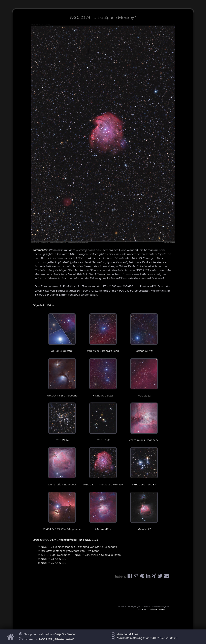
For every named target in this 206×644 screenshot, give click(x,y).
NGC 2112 (144, 378)
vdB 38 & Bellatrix (62, 333)
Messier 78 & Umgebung (62, 378)
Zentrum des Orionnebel (144, 422)
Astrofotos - (52, 634)
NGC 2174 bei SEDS (53, 559)
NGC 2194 (62, 422)
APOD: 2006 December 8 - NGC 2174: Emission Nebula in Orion (81, 555)
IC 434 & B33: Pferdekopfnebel (62, 511)
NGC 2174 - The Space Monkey (103, 467)
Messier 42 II (103, 511)
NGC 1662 (103, 422)
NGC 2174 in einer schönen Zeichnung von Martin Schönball (79, 547)
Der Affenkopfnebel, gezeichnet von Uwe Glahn (70, 551)
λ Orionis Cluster (103, 378)
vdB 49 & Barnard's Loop (103, 333)
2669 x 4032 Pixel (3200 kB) (147, 638)
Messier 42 (144, 511)
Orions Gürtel (144, 333)
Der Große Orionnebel (62, 467)
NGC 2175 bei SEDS (53, 563)
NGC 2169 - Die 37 (144, 467)
